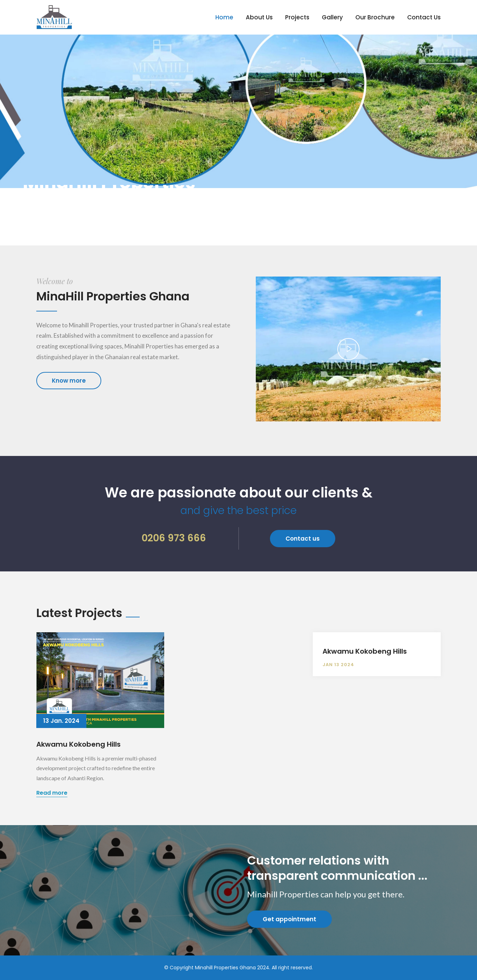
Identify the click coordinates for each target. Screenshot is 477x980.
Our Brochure (375, 17)
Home (224, 17)
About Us (259, 17)
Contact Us (424, 17)
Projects (297, 17)
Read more (52, 793)
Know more (69, 381)
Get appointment (289, 919)
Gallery (332, 17)
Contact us (303, 539)
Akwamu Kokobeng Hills (78, 744)
